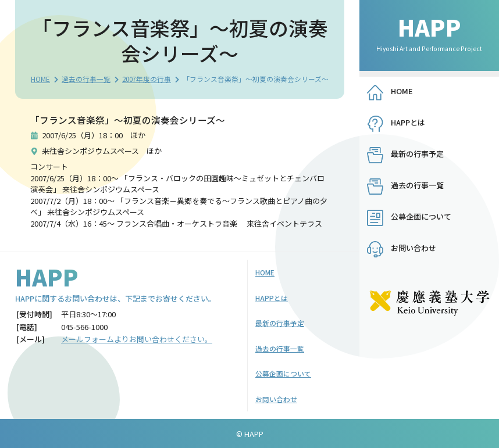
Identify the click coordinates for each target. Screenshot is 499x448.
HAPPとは (408, 122)
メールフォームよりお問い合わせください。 (137, 339)
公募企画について (421, 216)
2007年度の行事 (147, 79)
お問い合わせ (414, 248)
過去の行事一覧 (86, 79)
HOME (40, 79)
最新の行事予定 (417, 154)
